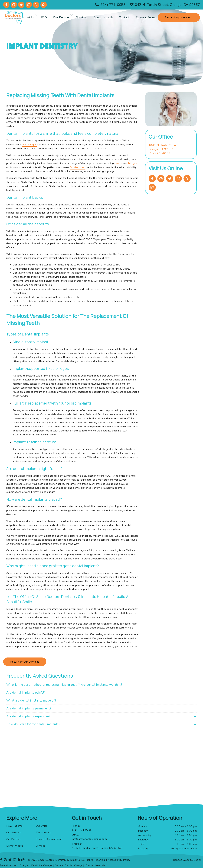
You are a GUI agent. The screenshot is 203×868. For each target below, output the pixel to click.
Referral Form (145, 17)
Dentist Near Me (95, 865)
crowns (119, 163)
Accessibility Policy (119, 860)
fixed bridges (29, 145)
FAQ (44, 17)
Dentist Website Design (187, 860)
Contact (124, 17)
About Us (28, 17)
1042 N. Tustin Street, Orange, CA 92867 (97, 848)
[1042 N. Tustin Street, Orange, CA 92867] (165, 5)
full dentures (77, 167)
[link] (6, 5)
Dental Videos (15, 846)
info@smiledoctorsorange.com (89, 839)
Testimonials (43, 833)
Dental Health (103, 17)
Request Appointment (49, 839)
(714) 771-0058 (159, 153)
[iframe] (101, 772)
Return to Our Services (25, 662)
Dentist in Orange (41, 865)
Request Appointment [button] (179, 17)
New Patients (15, 826)
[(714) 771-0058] (110, 5)
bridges (133, 163)
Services (82, 17)
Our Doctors (61, 17)
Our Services (14, 833)
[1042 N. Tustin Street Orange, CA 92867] (163, 147)
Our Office (42, 826)
